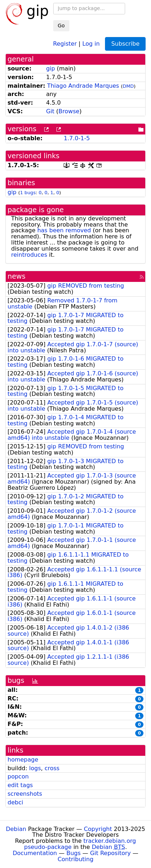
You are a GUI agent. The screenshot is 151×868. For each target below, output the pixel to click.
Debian (16, 829)
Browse (69, 111)
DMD (128, 86)
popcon (18, 776)
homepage (23, 760)
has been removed (64, 230)
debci (15, 802)
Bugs (74, 853)
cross (52, 768)
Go (61, 26)
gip (51, 68)
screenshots (25, 794)
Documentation (35, 853)
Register (65, 43)
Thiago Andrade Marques (83, 86)
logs (35, 768)
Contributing (75, 859)
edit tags (20, 785)
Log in (91, 43)
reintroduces (29, 255)
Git (50, 111)
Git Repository (110, 853)
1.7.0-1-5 (77, 138)
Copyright (98, 829)
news (17, 276)
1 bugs (28, 193)
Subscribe (125, 44)
